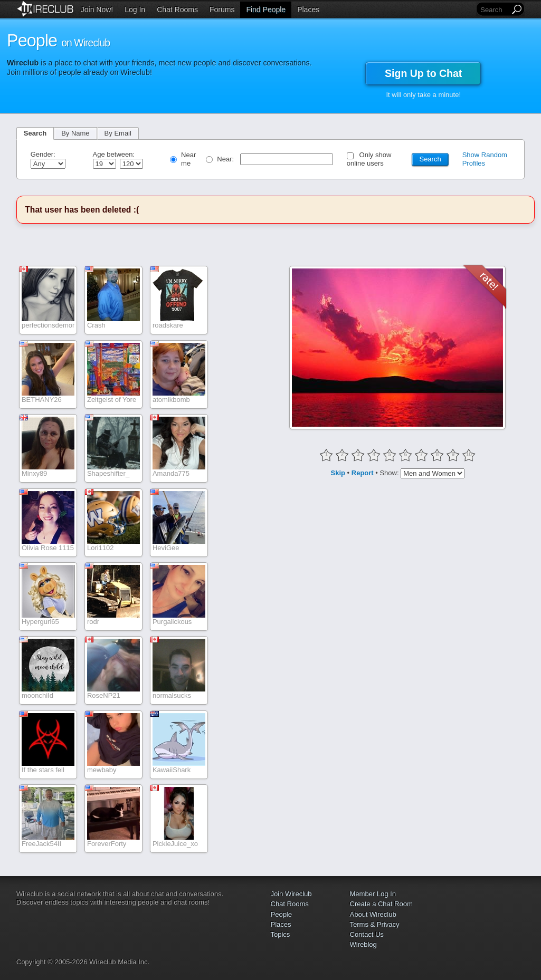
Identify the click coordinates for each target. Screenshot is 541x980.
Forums (222, 9)
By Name (75, 133)
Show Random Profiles (485, 159)
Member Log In (373, 894)
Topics (281, 934)
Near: (226, 159)
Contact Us (367, 934)
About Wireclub (373, 914)
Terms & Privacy (375, 924)
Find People (266, 9)
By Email (118, 133)
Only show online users (369, 159)
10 (469, 454)
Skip (338, 472)
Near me (188, 159)
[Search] (494, 10)
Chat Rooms (177, 9)
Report (363, 472)
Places (308, 9)
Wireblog (363, 944)
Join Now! (97, 9)
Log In (135, 9)
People (281, 914)
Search (35, 133)
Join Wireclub (291, 894)
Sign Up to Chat (423, 73)
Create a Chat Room (381, 904)
